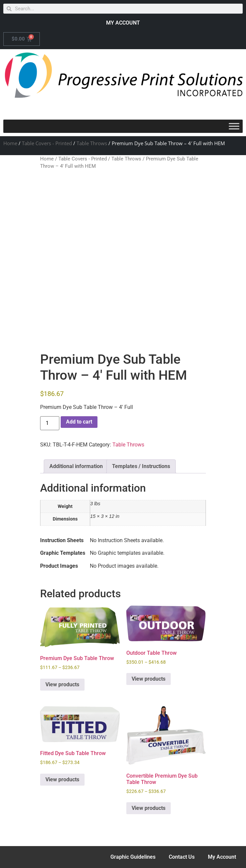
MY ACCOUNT (123, 23)
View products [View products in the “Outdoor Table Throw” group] (149, 679)
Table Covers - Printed (47, 143)
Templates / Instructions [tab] (141, 466)
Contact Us (182, 857)
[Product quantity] (50, 423)
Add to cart (79, 422)
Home (10, 143)
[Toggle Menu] (234, 126)
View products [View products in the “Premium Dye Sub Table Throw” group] (62, 684)
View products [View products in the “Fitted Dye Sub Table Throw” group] (62, 779)
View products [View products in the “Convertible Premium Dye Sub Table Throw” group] (149, 808)
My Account (222, 857)
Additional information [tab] (76, 466)
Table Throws (92, 143)
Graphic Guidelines (133, 857)
